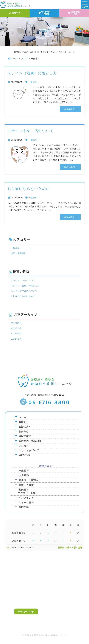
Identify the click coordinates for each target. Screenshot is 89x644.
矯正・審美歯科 (18, 253)
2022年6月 (16, 334)
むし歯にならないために (29, 189)
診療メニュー (47, 466)
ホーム (13, 59)
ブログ (24, 59)
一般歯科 (33, 82)
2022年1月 (16, 339)
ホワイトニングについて (23, 280)
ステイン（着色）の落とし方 (32, 73)
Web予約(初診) (44, 13)
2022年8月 (16, 323)
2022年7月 (16, 328)
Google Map (26, 611)
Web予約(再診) (74, 13)
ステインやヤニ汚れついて (31, 131)
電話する (15, 13)
